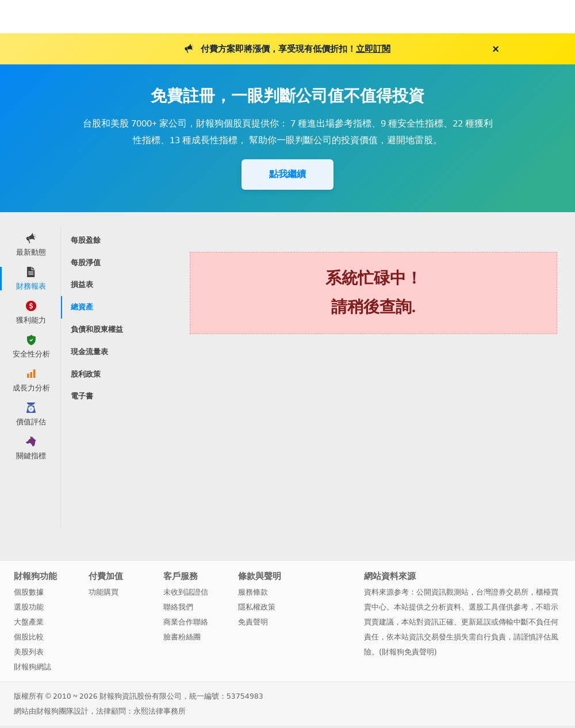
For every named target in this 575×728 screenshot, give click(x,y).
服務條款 (253, 592)
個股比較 (29, 637)
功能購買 (103, 592)
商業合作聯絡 (186, 622)
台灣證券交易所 (502, 592)
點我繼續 (287, 174)
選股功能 (29, 607)
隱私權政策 (257, 607)
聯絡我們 (178, 607)
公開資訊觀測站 (442, 592)
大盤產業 (29, 622)
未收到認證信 (186, 592)
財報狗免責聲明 (408, 652)
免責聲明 (253, 622)
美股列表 (29, 652)
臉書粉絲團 (182, 637)
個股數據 (29, 592)
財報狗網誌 (32, 667)
